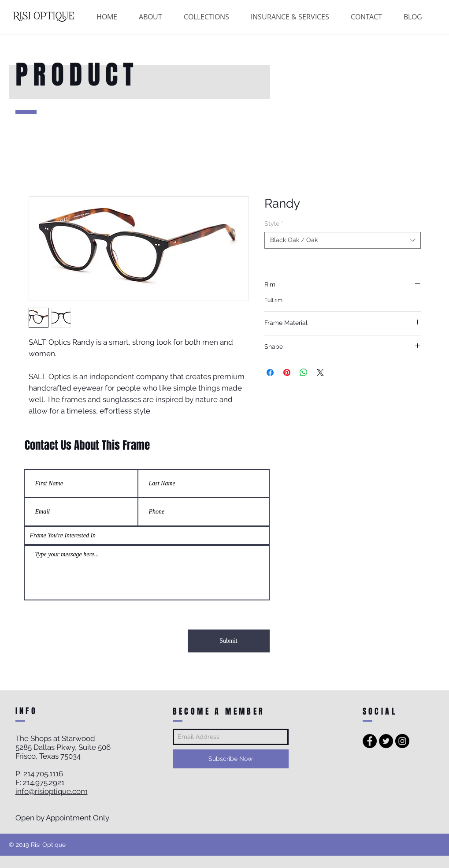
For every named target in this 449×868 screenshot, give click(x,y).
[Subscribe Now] (231, 759)
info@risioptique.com (52, 791)
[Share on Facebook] (270, 373)
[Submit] (229, 641)
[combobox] (343, 240)
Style (274, 224)
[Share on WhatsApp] (304, 373)
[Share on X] (320, 373)
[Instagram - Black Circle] (402, 741)
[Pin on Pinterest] (287, 373)
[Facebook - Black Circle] (370, 741)
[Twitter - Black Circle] (386, 741)
